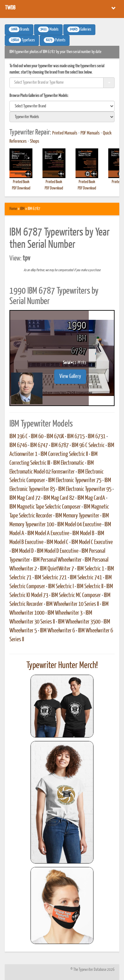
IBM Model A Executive (48, 534)
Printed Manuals (65, 133)
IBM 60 (37, 437)
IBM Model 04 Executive (79, 525)
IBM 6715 (76, 437)
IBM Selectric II (90, 587)
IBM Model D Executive (58, 551)
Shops (35, 141)
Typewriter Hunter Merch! (62, 666)
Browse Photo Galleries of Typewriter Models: (39, 96)
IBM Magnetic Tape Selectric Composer (45, 507)
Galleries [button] (79, 29)
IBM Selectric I (61, 587)
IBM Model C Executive (92, 542)
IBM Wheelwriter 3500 (79, 622)
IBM (22, 209)
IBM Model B (83, 534)
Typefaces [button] (22, 40)
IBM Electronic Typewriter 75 (75, 481)
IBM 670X (55, 437)
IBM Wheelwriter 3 (65, 613)
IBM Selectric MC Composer (76, 595)
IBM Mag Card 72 (25, 498)
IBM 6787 (60, 445)
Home (13, 209)
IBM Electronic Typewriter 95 (85, 489)
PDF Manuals (90, 133)
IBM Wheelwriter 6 (57, 631)
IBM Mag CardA (91, 498)
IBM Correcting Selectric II (64, 454)
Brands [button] (19, 29)
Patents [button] (55, 40)
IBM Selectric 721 (51, 578)
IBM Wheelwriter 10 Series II (72, 604)
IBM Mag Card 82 (59, 498)
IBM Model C (57, 542)
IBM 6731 (97, 437)
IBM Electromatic (69, 463)
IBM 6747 (39, 445)
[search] (62, 106)
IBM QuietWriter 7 (57, 569)
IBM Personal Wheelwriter (57, 560)
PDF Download (21, 188)
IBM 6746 (18, 445)
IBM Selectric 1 (91, 569)
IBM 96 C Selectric (88, 445)
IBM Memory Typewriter (77, 516)
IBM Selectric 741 (86, 578)
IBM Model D (23, 551)
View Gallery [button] (70, 376)
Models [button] (48, 29)
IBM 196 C (19, 437)
